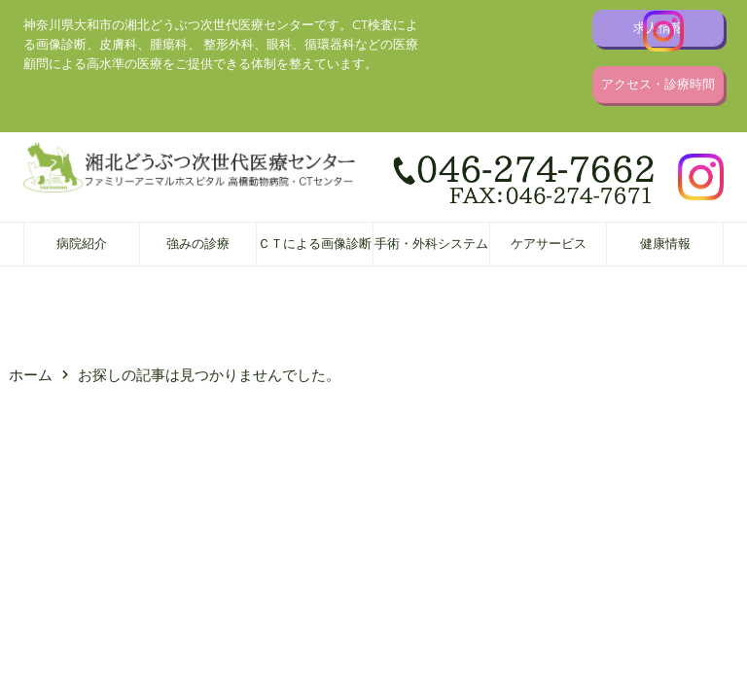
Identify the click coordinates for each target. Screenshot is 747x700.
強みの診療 (198, 244)
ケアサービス (549, 244)
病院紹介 (82, 244)
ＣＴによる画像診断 (315, 244)
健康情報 (665, 244)
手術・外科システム (431, 244)
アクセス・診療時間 (658, 84)
